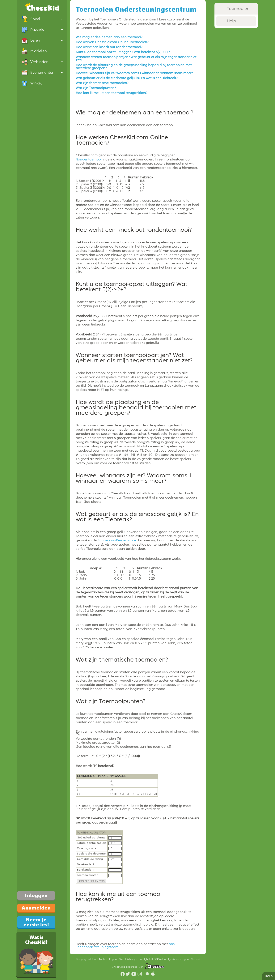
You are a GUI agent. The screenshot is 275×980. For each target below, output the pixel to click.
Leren (42, 40)
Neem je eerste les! (36, 922)
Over (122, 959)
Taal (95, 959)
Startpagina (83, 959)
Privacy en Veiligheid (139, 959)
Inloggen (36, 895)
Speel (42, 19)
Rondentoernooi (89, 160)
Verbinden (42, 62)
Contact (196, 959)
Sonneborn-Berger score (117, 540)
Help (269, 976)
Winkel (32, 83)
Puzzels (42, 30)
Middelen (34, 51)
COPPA (158, 959)
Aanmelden (36, 908)
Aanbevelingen (108, 959)
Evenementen (42, 73)
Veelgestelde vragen (177, 959)
